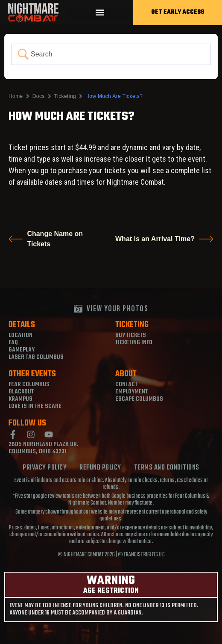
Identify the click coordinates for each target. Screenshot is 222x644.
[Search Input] (118, 54)
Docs (39, 96)
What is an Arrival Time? (164, 239)
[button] (100, 13)
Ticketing (65, 96)
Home (16, 96)
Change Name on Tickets (46, 239)
